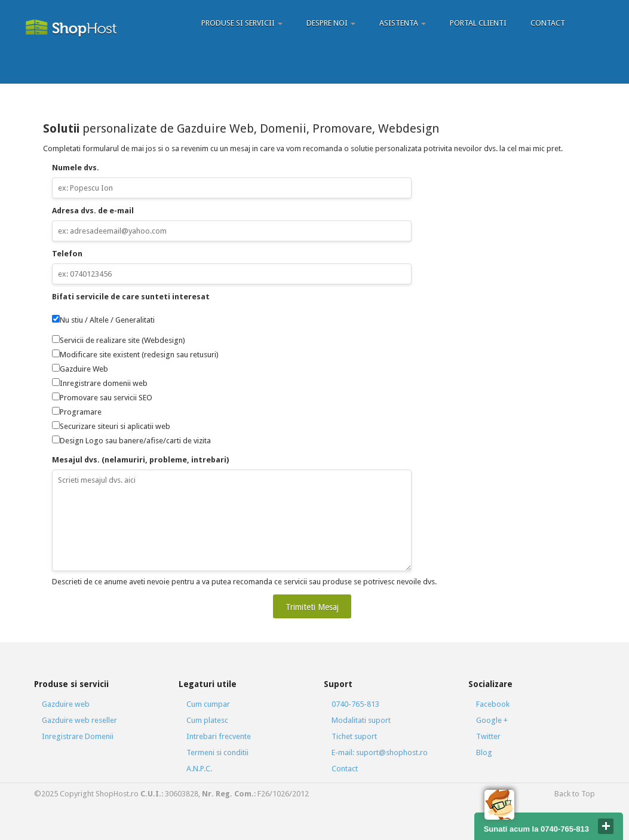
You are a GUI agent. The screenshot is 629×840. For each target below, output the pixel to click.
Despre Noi (331, 23)
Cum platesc (207, 720)
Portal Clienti (478, 23)
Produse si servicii (242, 23)
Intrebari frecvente (219, 736)
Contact (548, 23)
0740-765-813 (355, 704)
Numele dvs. (76, 168)
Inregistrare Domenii (78, 736)
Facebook (493, 704)
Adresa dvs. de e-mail (93, 211)
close (606, 826)
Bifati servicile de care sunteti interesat (131, 297)
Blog (484, 752)
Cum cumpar (208, 704)
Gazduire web (66, 704)
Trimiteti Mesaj (312, 607)
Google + (492, 720)
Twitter (488, 736)
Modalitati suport (361, 720)
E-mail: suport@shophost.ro (380, 752)
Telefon (67, 254)
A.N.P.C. (199, 769)
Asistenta (403, 23)
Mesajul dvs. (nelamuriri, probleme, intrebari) (140, 460)
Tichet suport (354, 736)
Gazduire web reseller (79, 720)
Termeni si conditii (217, 752)
